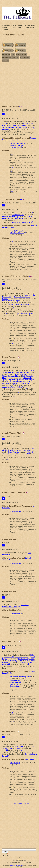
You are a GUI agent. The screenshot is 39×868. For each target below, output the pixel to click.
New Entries (6, 54)
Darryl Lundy (19, 859)
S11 (12, 154)
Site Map (16, 57)
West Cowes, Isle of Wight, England (19, 386)
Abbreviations (7, 57)
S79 (12, 161)
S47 (12, 423)
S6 (11, 171)
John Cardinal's (14, 865)
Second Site (20, 865)
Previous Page (25, 57)
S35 (12, 794)
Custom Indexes (21, 54)
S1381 (12, 339)
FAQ (13, 54)
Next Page (6, 60)
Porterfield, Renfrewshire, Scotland (15, 606)
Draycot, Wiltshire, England (11, 301)
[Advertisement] (19, 84)
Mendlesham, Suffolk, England (22, 222)
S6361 (12, 788)
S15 (12, 344)
